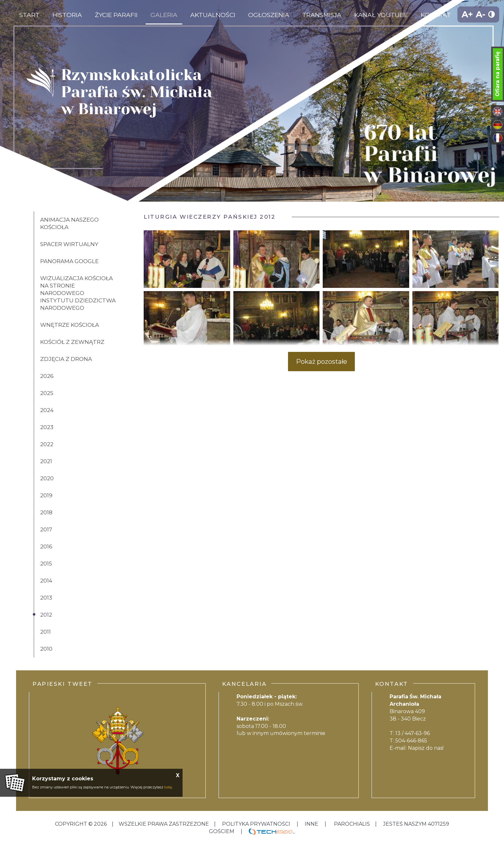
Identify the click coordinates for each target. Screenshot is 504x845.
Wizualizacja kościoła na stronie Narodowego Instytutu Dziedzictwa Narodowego (78, 293)
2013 (46, 598)
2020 (47, 478)
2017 (46, 529)
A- (481, 14)
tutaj (168, 787)
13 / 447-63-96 (413, 733)
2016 (46, 546)
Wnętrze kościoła (70, 325)
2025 (47, 393)
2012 (46, 615)
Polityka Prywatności (256, 824)
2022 (47, 444)
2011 (45, 632)
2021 (46, 461)
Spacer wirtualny (69, 244)
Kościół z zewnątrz (72, 342)
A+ (467, 14)
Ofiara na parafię (497, 74)
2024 (47, 410)
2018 (46, 512)
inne (311, 824)
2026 (47, 376)
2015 (46, 564)
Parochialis (352, 824)
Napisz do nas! (426, 748)
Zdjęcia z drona (66, 359)
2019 (46, 495)
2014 (46, 581)
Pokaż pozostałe (322, 362)
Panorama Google (69, 261)
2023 (47, 427)
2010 (46, 649)
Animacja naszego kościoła (69, 223)
